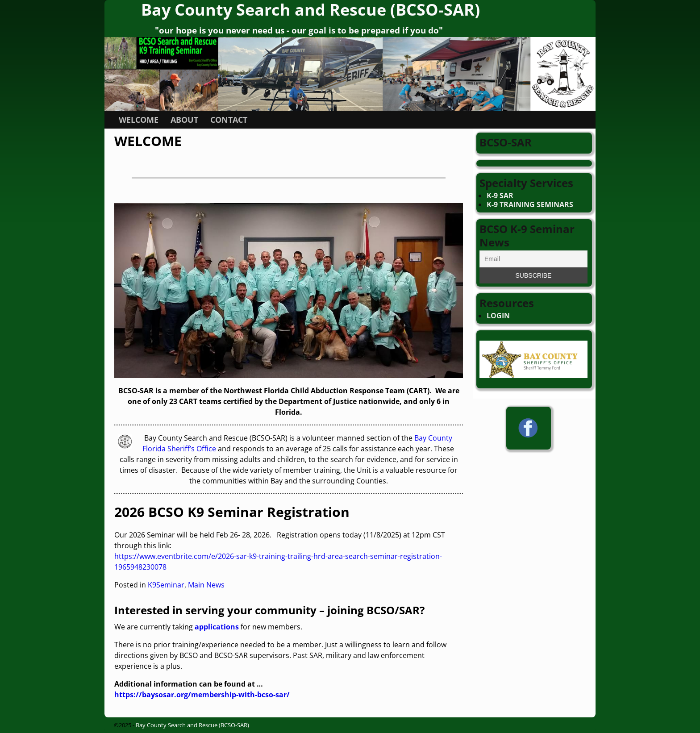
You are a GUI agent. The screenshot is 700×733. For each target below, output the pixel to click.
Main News (206, 585)
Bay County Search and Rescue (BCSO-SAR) (192, 725)
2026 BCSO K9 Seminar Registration (232, 512)
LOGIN (498, 316)
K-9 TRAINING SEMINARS (530, 204)
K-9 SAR (500, 196)
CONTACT (229, 120)
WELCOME (139, 120)
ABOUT (184, 120)
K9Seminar (166, 585)
